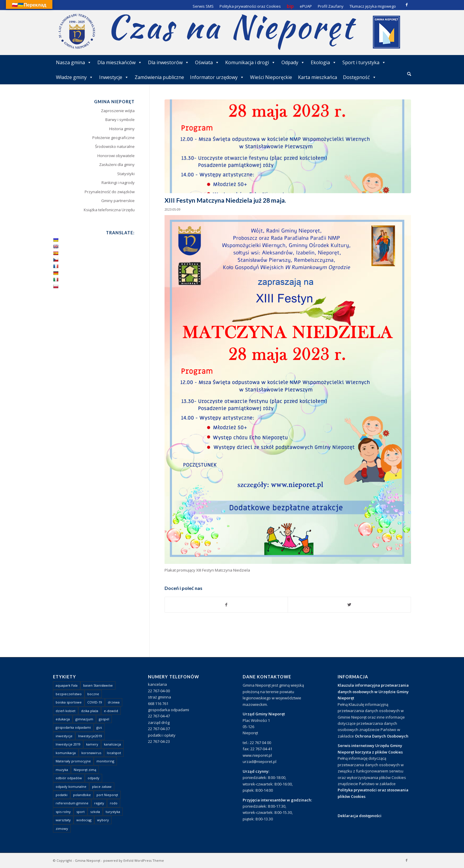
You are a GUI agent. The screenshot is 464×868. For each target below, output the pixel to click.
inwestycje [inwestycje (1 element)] (64, 736)
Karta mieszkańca (318, 77)
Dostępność (360, 77)
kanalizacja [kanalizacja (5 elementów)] (112, 744)
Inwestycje (114, 77)
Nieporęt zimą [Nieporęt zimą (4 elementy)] (85, 770)
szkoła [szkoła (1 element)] (95, 812)
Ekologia (324, 62)
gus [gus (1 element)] (99, 727)
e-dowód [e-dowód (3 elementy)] (111, 711)
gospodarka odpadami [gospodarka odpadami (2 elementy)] (73, 727)
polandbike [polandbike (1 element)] (82, 795)
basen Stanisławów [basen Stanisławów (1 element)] (98, 685)
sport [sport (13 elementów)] (80, 812)
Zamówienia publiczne (159, 77)
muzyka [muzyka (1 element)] (62, 770)
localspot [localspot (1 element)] (114, 753)
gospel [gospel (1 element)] (104, 719)
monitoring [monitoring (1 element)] (105, 761)
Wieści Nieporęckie (271, 77)
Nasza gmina (74, 62)
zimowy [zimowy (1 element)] (62, 829)
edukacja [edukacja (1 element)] (63, 719)
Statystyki (126, 174)
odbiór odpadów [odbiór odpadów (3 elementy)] (69, 778)
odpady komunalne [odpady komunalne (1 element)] (71, 786)
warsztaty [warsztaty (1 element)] (63, 820)
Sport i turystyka (364, 62)
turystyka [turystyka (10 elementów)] (113, 812)
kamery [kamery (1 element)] (92, 744)
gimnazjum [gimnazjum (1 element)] (84, 719)
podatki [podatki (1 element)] (62, 795)
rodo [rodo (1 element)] (114, 803)
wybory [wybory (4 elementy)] (103, 820)
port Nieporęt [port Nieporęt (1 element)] (107, 795)
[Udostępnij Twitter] (349, 605)
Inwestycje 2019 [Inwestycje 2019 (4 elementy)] (68, 744)
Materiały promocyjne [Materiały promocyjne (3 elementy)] (73, 761)
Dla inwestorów (169, 62)
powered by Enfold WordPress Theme (134, 860)
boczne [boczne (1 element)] (93, 694)
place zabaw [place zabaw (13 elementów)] (102, 786)
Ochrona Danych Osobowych (382, 736)
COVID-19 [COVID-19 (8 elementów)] (95, 702)
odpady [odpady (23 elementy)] (94, 778)
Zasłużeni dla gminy (117, 164)
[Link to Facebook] (407, 4)
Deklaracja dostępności (360, 816)
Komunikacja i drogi (250, 62)
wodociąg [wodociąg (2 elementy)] (84, 820)
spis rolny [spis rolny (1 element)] (63, 812)
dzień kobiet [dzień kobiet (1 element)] (66, 711)
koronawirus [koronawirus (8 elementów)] (91, 753)
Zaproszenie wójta (118, 111)
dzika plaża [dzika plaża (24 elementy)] (90, 711)
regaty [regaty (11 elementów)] (99, 803)
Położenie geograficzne (113, 138)
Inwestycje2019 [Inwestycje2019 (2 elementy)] (90, 736)
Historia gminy (122, 129)
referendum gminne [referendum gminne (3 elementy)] (72, 803)
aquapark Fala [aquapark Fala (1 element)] (67, 685)
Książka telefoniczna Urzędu (109, 210)
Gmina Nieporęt (88, 860)
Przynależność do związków (110, 192)
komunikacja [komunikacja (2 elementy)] (66, 753)
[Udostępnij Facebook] (226, 605)
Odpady (293, 62)
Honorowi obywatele (116, 156)
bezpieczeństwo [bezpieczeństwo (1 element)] (69, 694)
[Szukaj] (409, 74)
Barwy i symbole (120, 120)
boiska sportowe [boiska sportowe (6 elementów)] (69, 702)
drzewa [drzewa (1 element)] (114, 702)
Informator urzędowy (217, 77)
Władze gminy (75, 77)
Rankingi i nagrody (118, 183)
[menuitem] (409, 74)
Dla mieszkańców (120, 62)
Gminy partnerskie (118, 201)
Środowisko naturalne (115, 146)
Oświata (207, 62)
